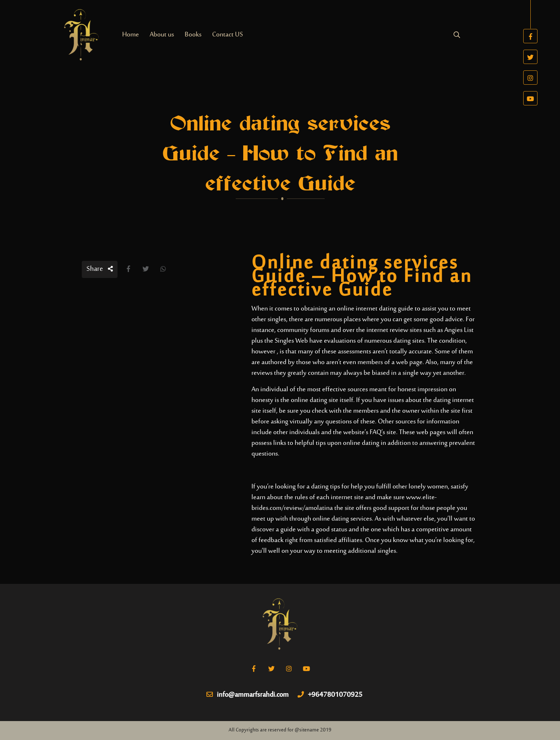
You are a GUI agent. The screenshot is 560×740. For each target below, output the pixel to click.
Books (193, 35)
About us (162, 35)
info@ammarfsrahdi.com (247, 695)
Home (131, 35)
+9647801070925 (330, 695)
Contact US (227, 35)
